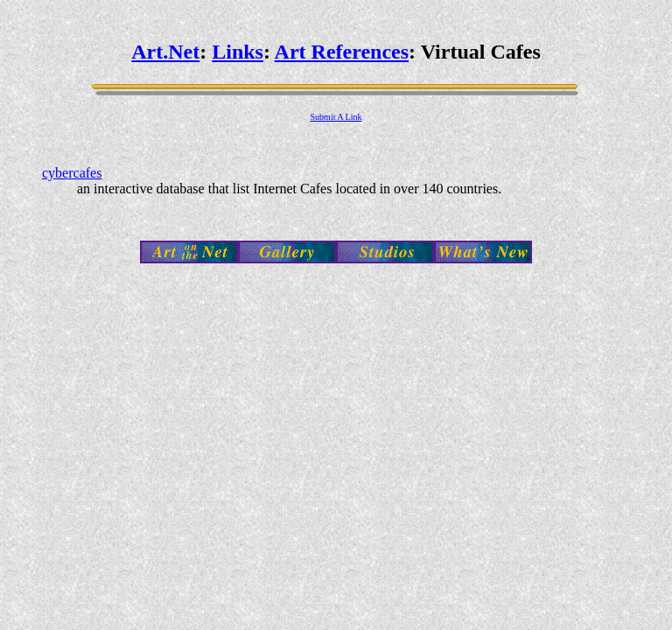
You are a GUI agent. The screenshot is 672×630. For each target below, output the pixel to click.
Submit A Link (336, 117)
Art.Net (165, 52)
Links (238, 52)
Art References (342, 52)
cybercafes (72, 173)
